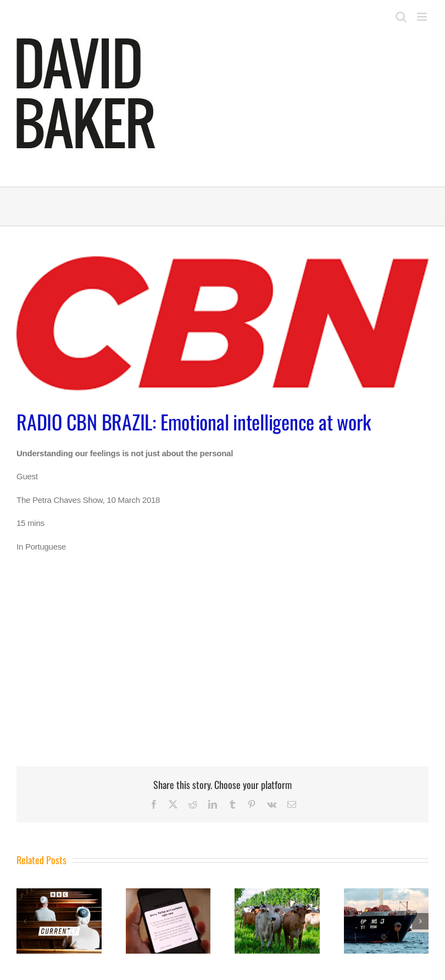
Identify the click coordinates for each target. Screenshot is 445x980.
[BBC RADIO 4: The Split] (59, 893)
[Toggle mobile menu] (423, 17)
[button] (25, 921)
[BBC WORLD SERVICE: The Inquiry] (168, 893)
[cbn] (222, 323)
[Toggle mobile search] (401, 17)
